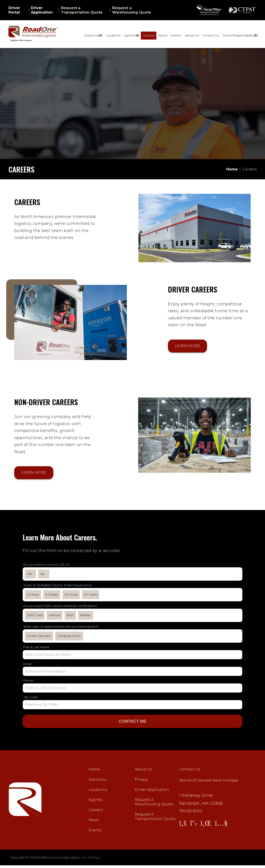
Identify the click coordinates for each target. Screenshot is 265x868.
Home (94, 772)
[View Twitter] (193, 826)
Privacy (141, 782)
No (42, 576)
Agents (95, 802)
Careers (149, 35)
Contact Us (211, 35)
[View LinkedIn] (206, 826)
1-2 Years (33, 596)
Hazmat (55, 617)
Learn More (187, 346)
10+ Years (91, 596)
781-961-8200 (191, 814)
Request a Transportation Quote (82, 10)
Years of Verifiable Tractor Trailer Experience (58, 587)
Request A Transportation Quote (155, 819)
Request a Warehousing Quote (132, 10)
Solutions (98, 782)
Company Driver (69, 638)
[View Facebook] (183, 826)
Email (28, 666)
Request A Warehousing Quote (154, 805)
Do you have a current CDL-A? (47, 566)
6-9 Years (71, 596)
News (163, 35)
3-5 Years (52, 596)
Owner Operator (39, 638)
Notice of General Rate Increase (209, 783)
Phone (28, 682)
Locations (113, 35)
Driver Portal (14, 10)
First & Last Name (36, 649)
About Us (192, 35)
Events (176, 35)
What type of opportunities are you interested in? (61, 628)
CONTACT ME (132, 723)
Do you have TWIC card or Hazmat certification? (60, 608)
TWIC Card (35, 617)
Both (70, 617)
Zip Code (31, 699)
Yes (29, 576)
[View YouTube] (221, 826)
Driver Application (42, 10)
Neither (86, 617)
